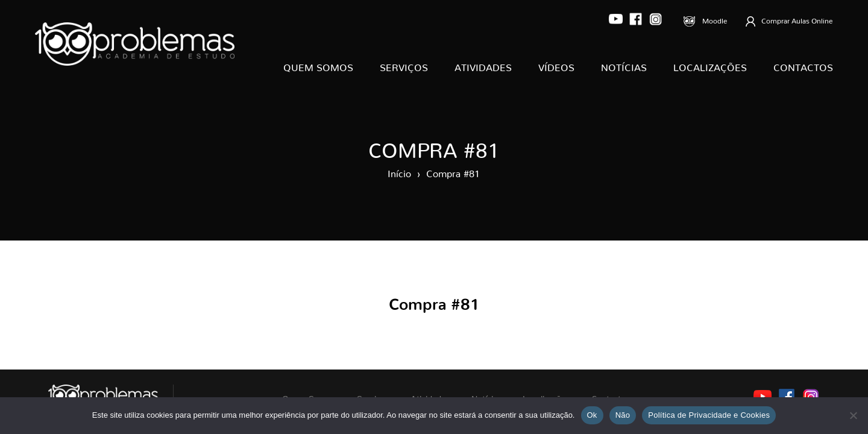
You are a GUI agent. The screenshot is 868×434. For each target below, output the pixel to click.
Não (623, 415)
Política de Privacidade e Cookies (709, 415)
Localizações (710, 65)
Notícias (624, 65)
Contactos (803, 65)
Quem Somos (318, 65)
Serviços (404, 65)
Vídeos (556, 65)
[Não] (853, 415)
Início (399, 171)
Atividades (483, 65)
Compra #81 (453, 171)
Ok (592, 415)
